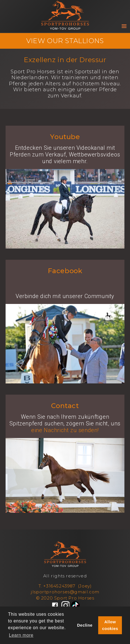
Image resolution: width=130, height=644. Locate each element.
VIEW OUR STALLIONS (65, 41)
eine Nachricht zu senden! (65, 430)
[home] (65, 11)
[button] (125, 27)
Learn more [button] (21, 635)
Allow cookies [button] (110, 625)
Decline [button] (85, 625)
